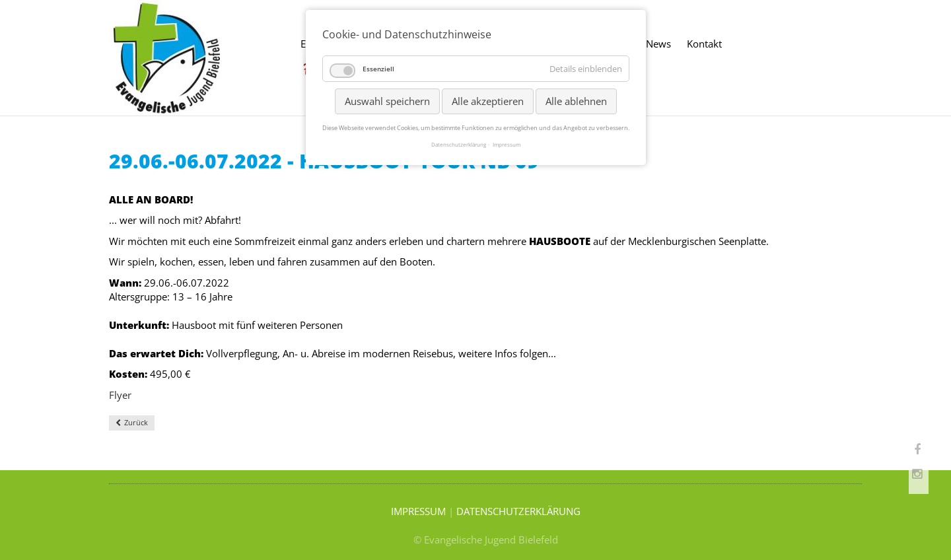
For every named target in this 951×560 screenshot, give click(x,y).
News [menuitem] (658, 44)
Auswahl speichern (387, 101)
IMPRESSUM (418, 511)
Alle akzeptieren (488, 101)
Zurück (136, 422)
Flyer (120, 395)
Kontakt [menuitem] (704, 44)
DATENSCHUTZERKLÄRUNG (518, 511)
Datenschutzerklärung (459, 144)
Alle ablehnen (576, 101)
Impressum (507, 144)
